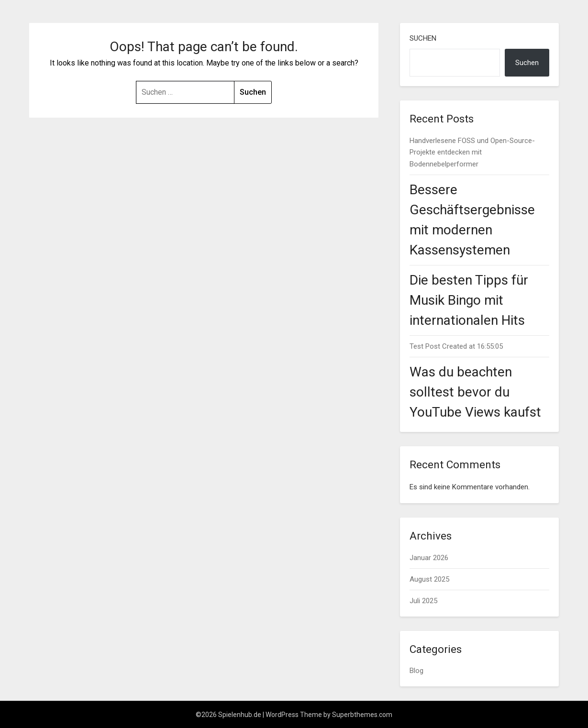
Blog (416, 671)
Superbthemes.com (362, 715)
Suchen (423, 38)
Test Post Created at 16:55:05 (456, 346)
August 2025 (429, 579)
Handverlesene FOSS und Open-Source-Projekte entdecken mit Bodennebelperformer (472, 152)
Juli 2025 (423, 601)
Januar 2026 (429, 558)
